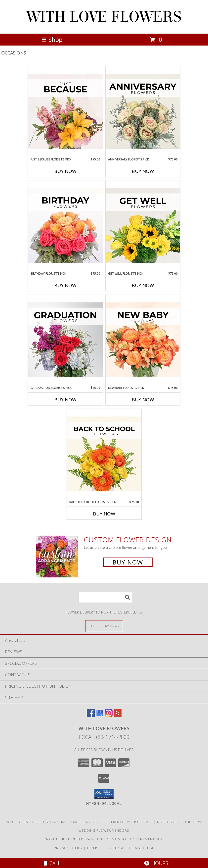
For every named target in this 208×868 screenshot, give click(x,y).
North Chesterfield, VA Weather (76, 839)
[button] (104, 794)
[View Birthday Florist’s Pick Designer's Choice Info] (65, 226)
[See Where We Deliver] (104, 626)
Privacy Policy (68, 848)
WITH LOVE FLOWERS (104, 17)
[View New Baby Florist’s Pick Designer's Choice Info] (143, 340)
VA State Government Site (138, 839)
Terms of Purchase (105, 848)
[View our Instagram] (109, 715)
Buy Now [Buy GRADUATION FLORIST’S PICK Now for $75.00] (65, 400)
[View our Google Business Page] (100, 715)
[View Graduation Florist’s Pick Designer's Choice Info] (65, 340)
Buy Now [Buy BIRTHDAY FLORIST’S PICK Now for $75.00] (65, 285)
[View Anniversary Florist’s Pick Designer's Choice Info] (143, 112)
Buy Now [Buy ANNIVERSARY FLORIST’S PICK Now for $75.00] (143, 171)
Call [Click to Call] (52, 863)
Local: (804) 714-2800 (104, 737)
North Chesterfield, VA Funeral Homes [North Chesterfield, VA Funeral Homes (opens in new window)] (44, 822)
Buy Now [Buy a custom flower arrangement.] (128, 562)
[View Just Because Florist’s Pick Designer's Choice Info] (65, 112)
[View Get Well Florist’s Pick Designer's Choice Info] (143, 226)
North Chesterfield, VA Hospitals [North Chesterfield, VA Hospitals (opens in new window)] (119, 822)
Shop (52, 39)
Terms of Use (141, 848)
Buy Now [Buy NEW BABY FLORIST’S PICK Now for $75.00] (143, 400)
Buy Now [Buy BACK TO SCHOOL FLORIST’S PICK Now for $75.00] (104, 514)
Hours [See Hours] (156, 863)
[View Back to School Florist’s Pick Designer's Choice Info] (104, 454)
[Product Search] (105, 597)
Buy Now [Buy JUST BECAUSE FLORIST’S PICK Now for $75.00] (65, 171)
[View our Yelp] (118, 715)
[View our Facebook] (91, 715)
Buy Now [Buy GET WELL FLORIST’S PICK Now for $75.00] (143, 285)
